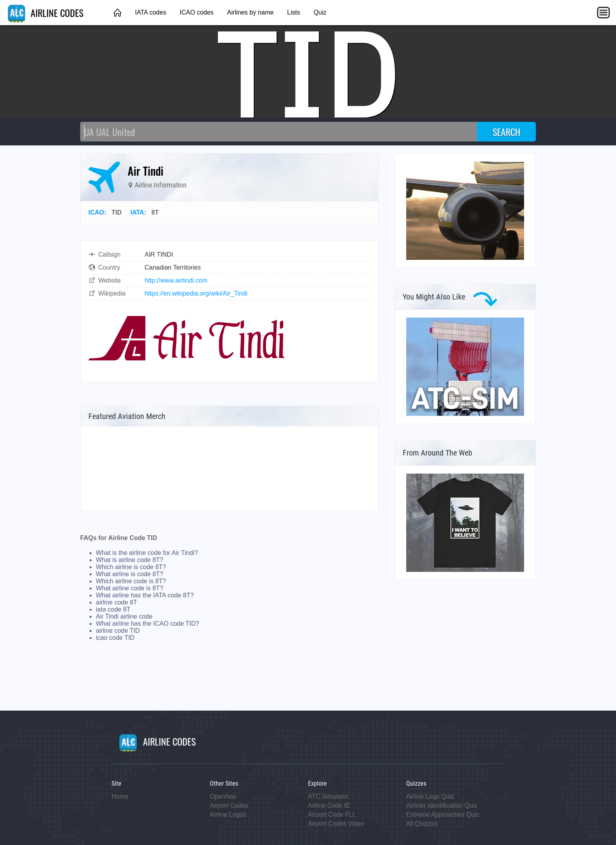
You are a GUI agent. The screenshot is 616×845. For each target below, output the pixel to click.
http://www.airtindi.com (176, 280)
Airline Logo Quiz (430, 796)
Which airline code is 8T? (131, 581)
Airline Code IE (329, 806)
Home (120, 796)
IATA (137, 212)
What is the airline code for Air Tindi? (147, 553)
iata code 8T (113, 609)
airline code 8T (116, 602)
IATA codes (150, 12)
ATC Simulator (328, 796)
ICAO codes (196, 12)
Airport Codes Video (336, 824)
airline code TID (118, 631)
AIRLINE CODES (46, 13)
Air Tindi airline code (124, 616)
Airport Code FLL (332, 815)
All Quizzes (422, 824)
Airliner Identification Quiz (442, 806)
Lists (294, 12)
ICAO (96, 212)
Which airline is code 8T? (131, 567)
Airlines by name (250, 12)
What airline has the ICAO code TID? (148, 624)
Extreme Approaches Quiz (443, 815)
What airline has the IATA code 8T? (145, 595)
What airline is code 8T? (130, 574)
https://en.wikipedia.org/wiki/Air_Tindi (196, 293)
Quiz (320, 12)
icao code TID (115, 638)
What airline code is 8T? (130, 588)
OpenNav (223, 796)
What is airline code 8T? (130, 560)
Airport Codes (229, 806)
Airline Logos (228, 815)
